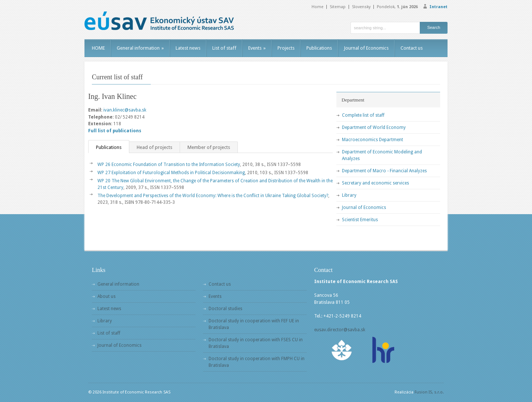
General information (140, 48)
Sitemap (338, 7)
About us (107, 296)
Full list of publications (115, 131)
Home (317, 7)
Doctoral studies (225, 309)
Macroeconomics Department (373, 140)
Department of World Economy (374, 127)
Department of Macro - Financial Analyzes (384, 171)
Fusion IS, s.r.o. (429, 392)
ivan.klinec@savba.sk (125, 110)
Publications (319, 48)
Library (349, 195)
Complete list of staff (363, 115)
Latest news (188, 48)
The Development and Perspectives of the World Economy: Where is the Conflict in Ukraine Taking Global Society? (213, 196)
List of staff (224, 48)
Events (257, 48)
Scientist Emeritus (360, 220)
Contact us (412, 48)
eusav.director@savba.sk (340, 330)
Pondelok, (397, 7)
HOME (98, 48)
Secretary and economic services (375, 183)
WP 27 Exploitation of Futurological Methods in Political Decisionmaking (171, 173)
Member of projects (209, 147)
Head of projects (154, 147)
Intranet (438, 7)
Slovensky (361, 7)
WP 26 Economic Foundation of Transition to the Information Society (169, 165)
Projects (286, 48)
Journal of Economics (366, 48)
